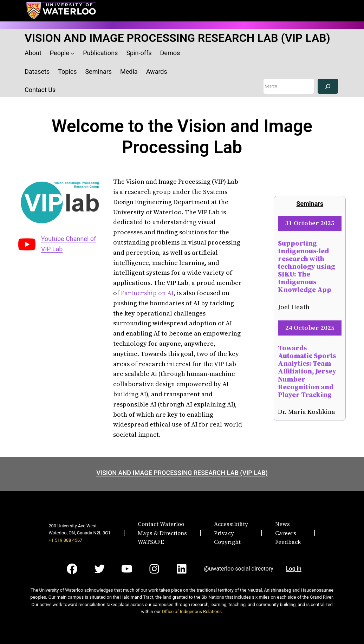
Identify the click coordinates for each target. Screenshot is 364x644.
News (282, 524)
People (60, 53)
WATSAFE (151, 542)
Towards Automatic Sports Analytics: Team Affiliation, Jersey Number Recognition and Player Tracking (307, 371)
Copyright (227, 542)
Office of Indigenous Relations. (193, 612)
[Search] (328, 86)
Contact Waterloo (161, 524)
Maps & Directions (162, 533)
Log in (294, 569)
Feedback (288, 542)
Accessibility (231, 524)
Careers (286, 533)
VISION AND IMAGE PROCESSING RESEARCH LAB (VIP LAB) (177, 38)
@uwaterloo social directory (239, 569)
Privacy (224, 533)
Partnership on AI (147, 293)
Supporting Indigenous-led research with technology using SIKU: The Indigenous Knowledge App (307, 266)
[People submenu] (73, 53)
